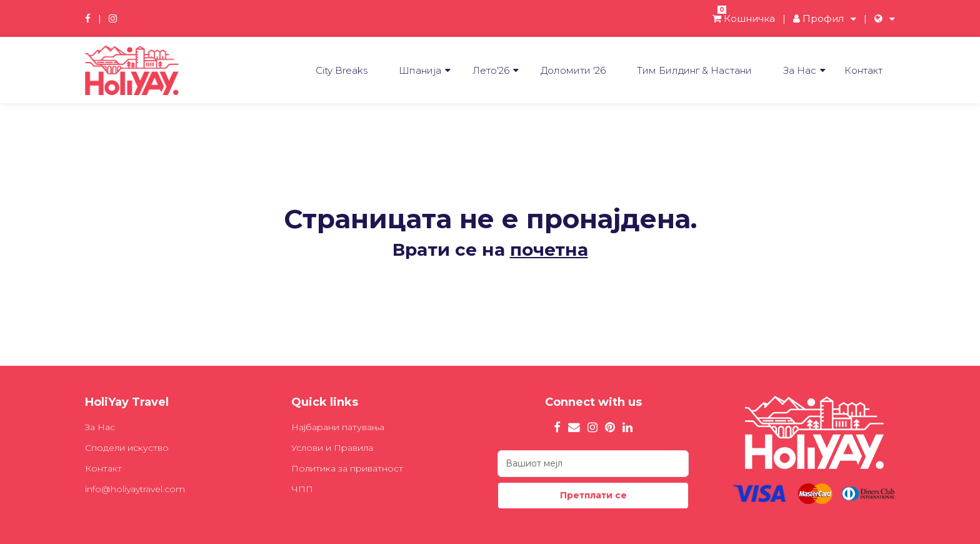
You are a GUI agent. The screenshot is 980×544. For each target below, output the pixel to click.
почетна (549, 249)
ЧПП (302, 489)
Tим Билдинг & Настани (694, 70)
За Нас (800, 70)
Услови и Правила (332, 448)
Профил (818, 18)
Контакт (863, 70)
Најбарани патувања (338, 427)
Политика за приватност (347, 468)
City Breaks (342, 70)
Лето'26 (491, 70)
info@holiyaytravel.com (135, 489)
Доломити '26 (573, 70)
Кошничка (744, 18)
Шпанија (420, 70)
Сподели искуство (127, 448)
